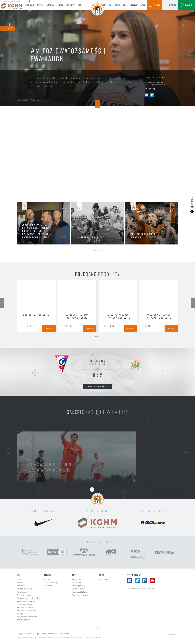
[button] (8, 451)
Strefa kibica (104, 580)
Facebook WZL (130, 581)
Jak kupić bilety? (78, 583)
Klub (19, 575)
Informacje (21, 586)
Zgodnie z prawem (24, 595)
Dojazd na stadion (79, 589)
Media (102, 575)
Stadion (20, 580)
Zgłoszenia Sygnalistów (25, 604)
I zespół (47, 580)
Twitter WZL (137, 581)
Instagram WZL (145, 581)
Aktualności (36, 100)
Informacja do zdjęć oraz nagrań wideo (140, 588)
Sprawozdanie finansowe (26, 601)
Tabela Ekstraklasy (51, 583)
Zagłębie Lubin (22, 100)
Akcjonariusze (22, 592)
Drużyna (48, 575)
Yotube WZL (152, 581)
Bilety (74, 575)
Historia (20, 583)
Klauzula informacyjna (25, 589)
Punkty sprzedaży (78, 586)
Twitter (152, 95)
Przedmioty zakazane (80, 595)
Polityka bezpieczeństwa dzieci (28, 598)
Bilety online (76, 580)
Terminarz (48, 586)
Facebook (146, 95)
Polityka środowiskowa (25, 607)
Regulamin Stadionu (79, 592)
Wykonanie (160, 634)
